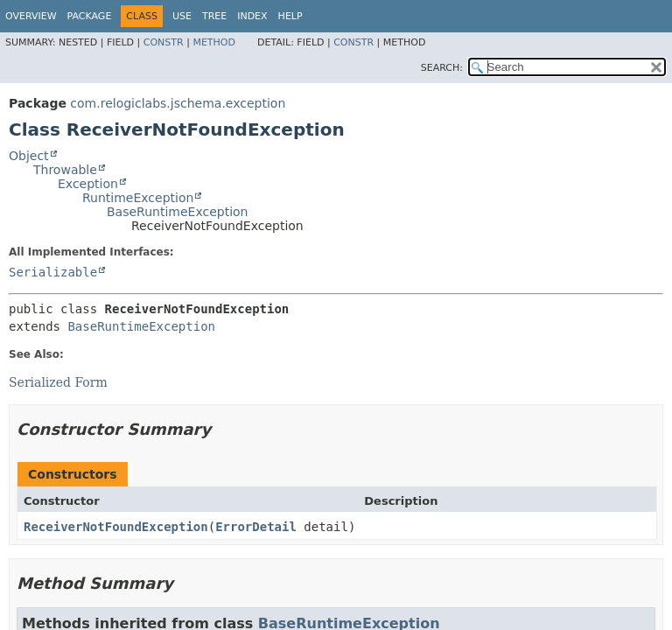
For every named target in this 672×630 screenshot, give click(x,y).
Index (252, 16)
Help (290, 16)
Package (90, 16)
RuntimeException (138, 198)
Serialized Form (58, 382)
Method (214, 42)
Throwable (65, 170)
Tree (214, 16)
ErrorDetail (256, 527)
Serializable (53, 272)
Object (29, 156)
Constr (164, 42)
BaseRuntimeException (177, 212)
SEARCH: (442, 68)
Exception (88, 184)
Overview (31, 16)
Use (182, 16)
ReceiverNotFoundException (116, 527)
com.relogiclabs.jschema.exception (178, 103)
